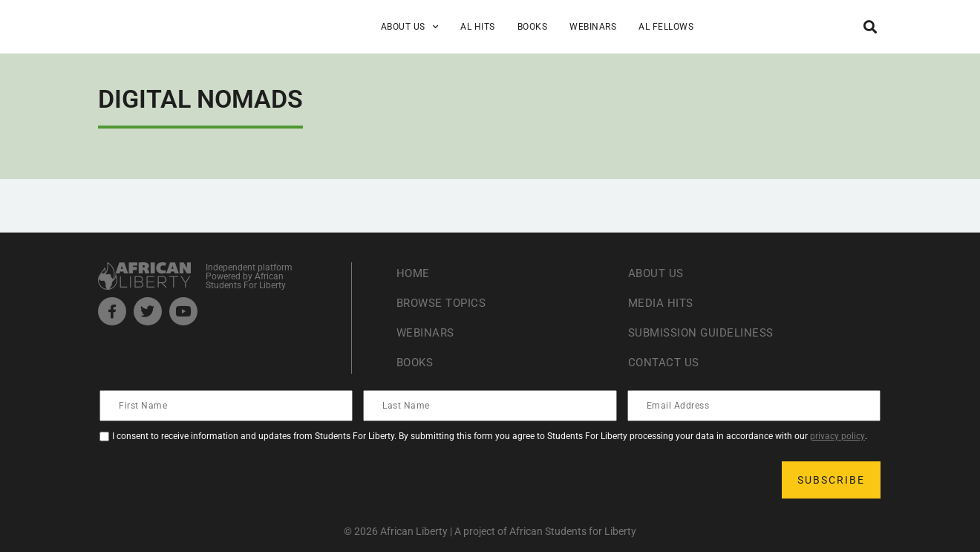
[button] (870, 26)
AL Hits (478, 27)
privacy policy (837, 436)
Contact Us (665, 362)
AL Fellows (666, 27)
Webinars (593, 27)
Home (414, 273)
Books (533, 27)
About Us (410, 27)
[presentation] (214, 480)
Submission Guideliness (705, 332)
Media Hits (662, 303)
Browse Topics (445, 303)
